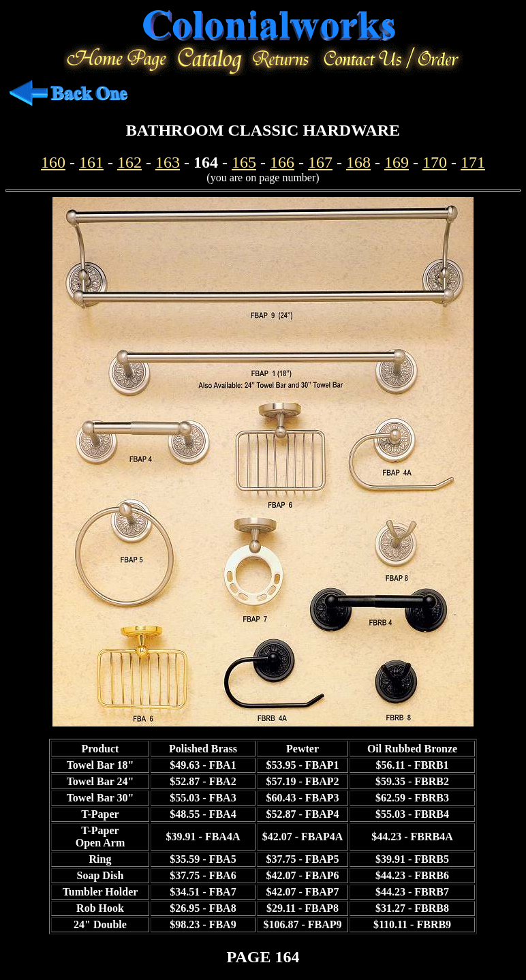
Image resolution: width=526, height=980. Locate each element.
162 (129, 162)
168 (358, 162)
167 (320, 162)
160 (53, 162)
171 (473, 162)
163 (168, 162)
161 (91, 162)
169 (397, 162)
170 (435, 162)
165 (244, 162)
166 (282, 162)
